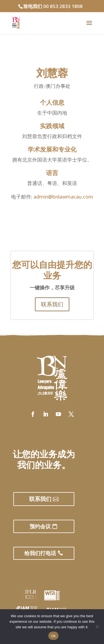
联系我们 (52, 304)
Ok (53, 636)
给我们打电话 (40, 553)
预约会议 (40, 526)
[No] (97, 627)
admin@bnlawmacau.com (63, 197)
